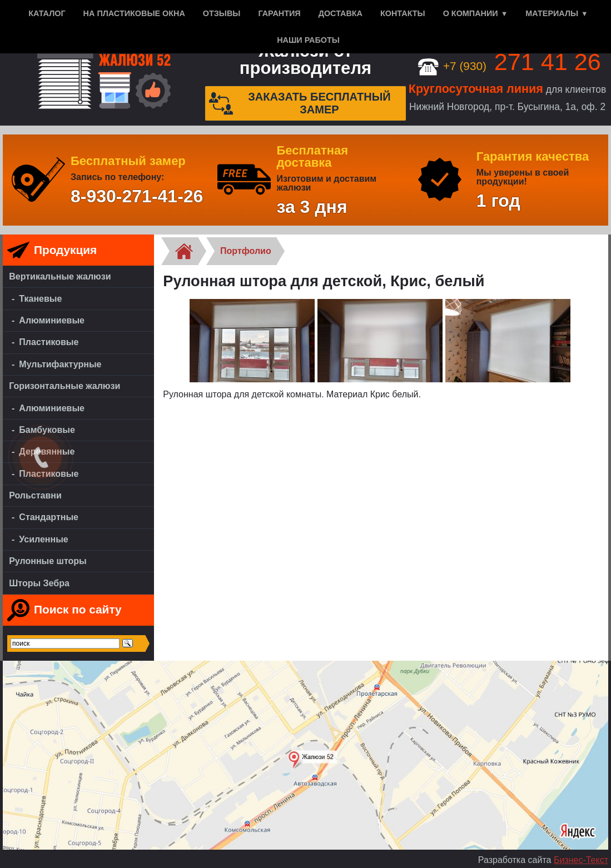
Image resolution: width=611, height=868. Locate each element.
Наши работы (308, 40)
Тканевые (40, 299)
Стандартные (49, 517)
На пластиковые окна (134, 13)
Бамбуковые (47, 430)
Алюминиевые (52, 320)
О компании (471, 13)
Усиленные (43, 539)
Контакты (403, 13)
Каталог (47, 13)
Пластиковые (49, 342)
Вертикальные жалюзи (60, 276)
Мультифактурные (60, 364)
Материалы (552, 13)
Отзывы (222, 13)
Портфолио (246, 251)
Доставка (341, 13)
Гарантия (279, 13)
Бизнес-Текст (581, 860)
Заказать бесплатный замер (300, 103)
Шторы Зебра (39, 583)
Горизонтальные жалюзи (64, 386)
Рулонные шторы (48, 561)
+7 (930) (510, 66)
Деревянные (47, 452)
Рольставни (35, 495)
